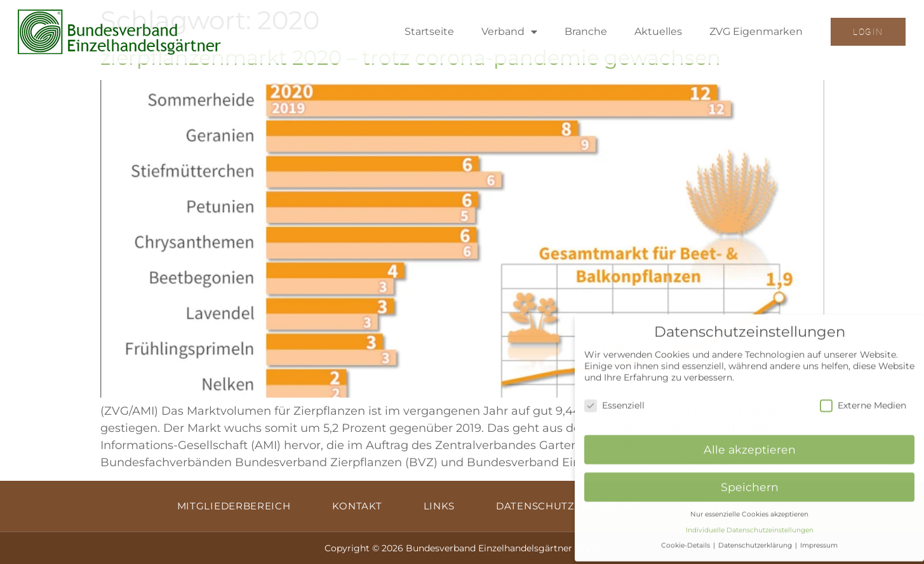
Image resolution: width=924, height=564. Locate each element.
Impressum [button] (819, 540)
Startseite (429, 31)
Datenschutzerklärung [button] (756, 540)
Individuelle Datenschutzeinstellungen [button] (750, 524)
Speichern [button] (750, 481)
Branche (586, 31)
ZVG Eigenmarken (756, 31)
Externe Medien (863, 399)
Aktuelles (658, 31)
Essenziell (614, 399)
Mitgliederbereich (234, 506)
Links (439, 506)
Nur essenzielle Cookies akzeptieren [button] (749, 508)
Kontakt (357, 506)
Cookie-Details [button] (686, 540)
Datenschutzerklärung (569, 506)
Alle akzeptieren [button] (750, 444)
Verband (509, 32)
